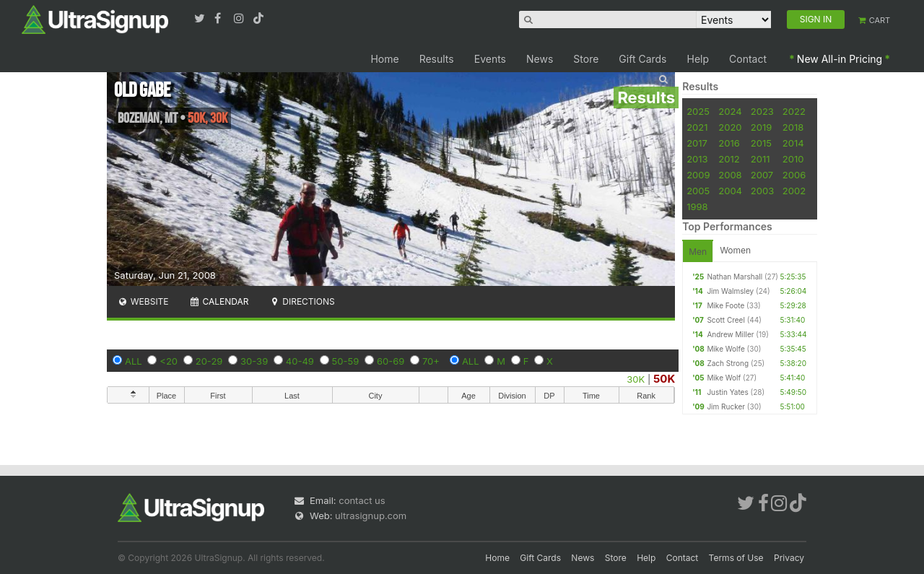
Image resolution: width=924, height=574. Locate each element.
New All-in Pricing (840, 59)
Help (698, 59)
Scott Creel (725, 320)
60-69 (391, 361)
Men (698, 252)
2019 (761, 127)
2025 (698, 111)
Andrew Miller (730, 334)
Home (384, 59)
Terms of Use (736, 558)
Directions (301, 301)
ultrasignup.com (371, 516)
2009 (698, 175)
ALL (134, 361)
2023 (762, 111)
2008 (730, 175)
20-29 (209, 361)
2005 (698, 191)
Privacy (789, 558)
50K (664, 379)
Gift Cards (642, 59)
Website (143, 301)
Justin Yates (727, 392)
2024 (730, 111)
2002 (794, 191)
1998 (697, 206)
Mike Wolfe (725, 349)
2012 (729, 159)
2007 (762, 175)
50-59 (346, 361)
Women (735, 250)
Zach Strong (728, 363)
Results (437, 59)
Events (490, 59)
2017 (697, 143)
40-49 (300, 361)
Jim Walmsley (730, 291)
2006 (794, 175)
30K (636, 379)
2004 (730, 191)
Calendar (219, 301)
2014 (793, 143)
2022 (794, 111)
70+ (431, 361)
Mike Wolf (724, 378)
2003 (762, 191)
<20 (169, 361)
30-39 (254, 361)
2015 (761, 143)
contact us (362, 500)
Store (586, 59)
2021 (697, 127)
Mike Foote (725, 305)
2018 (793, 127)
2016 (729, 143)
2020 (730, 127)
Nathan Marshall (735, 277)
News (540, 59)
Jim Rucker (726, 406)
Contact (748, 59)
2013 (697, 159)
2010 (793, 159)
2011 (760, 159)
